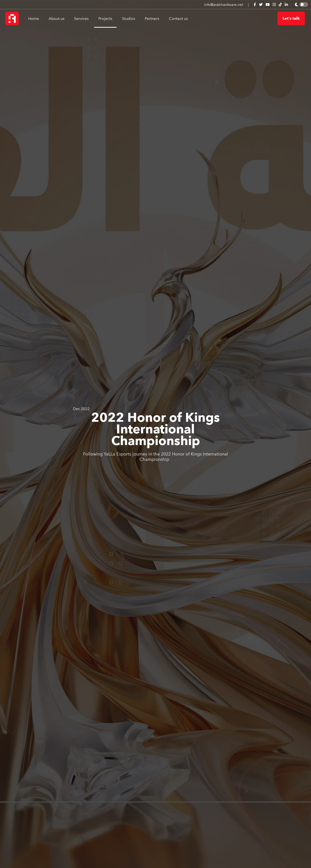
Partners (152, 19)
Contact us (178, 19)
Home (34, 19)
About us (56, 19)
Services (81, 19)
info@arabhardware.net (224, 5)
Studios (129, 19)
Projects (105, 19)
